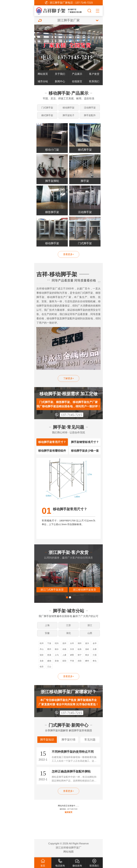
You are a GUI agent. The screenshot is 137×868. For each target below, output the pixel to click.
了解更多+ (69, 379)
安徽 (47, 634)
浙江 (90, 626)
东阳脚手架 (80, 663)
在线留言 (77, 81)
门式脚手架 (47, 108)
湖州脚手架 (80, 645)
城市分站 (43, 81)
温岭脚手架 (87, 651)
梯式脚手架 (47, 115)
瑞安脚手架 (42, 657)
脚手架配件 (90, 115)
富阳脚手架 (64, 663)
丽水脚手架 (57, 651)
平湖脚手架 (72, 663)
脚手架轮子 (68, 115)
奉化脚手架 (95, 663)
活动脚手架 (90, 108)
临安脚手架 (42, 668)
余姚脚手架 (64, 651)
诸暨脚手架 (72, 657)
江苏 (68, 626)
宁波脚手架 (49, 645)
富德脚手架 (57, 663)
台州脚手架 (72, 645)
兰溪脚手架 (95, 657)
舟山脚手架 (42, 651)
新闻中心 (60, 81)
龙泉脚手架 (42, 663)
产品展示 (77, 74)
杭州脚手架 (42, 645)
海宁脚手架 (80, 657)
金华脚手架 (95, 645)
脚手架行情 (68, 741)
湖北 (68, 634)
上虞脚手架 (64, 657)
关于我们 (60, 74)
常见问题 (90, 741)
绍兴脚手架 (57, 645)
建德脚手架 (49, 663)
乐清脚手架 (72, 651)
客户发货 (94, 74)
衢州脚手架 (49, 651)
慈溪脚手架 (49, 657)
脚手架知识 (47, 741)
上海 (47, 626)
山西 (90, 634)
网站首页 (43, 74)
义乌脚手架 (57, 657)
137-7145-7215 (72, 415)
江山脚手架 (49, 668)
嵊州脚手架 (87, 663)
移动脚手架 (68, 108)
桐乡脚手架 (87, 657)
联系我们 (94, 81)
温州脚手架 (64, 645)
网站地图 (68, 853)
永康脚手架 (95, 651)
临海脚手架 (80, 651)
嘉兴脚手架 (87, 645)
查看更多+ (69, 255)
